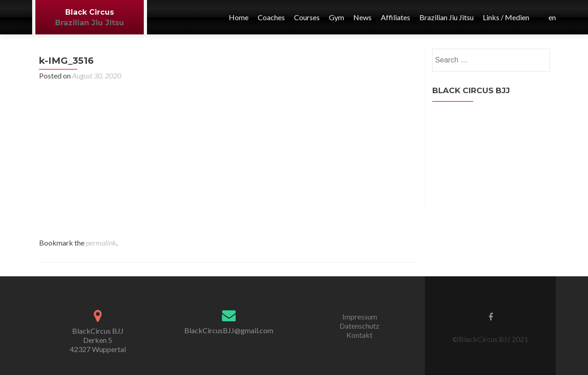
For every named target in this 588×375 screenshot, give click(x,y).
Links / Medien (506, 17)
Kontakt (359, 335)
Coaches (271, 17)
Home (239, 17)
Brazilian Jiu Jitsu (90, 23)
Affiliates (396, 17)
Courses (307, 17)
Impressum (360, 316)
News (362, 17)
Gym (336, 17)
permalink (101, 243)
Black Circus (90, 12)
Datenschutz (359, 326)
